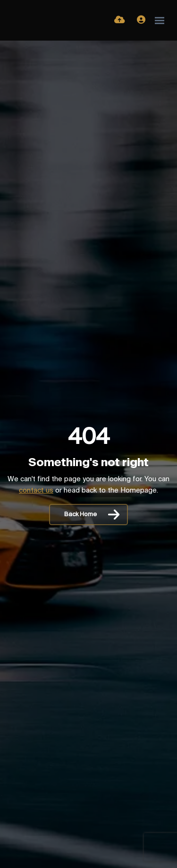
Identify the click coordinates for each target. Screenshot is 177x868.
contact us (36, 491)
